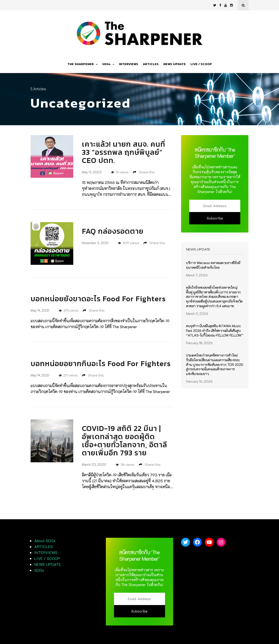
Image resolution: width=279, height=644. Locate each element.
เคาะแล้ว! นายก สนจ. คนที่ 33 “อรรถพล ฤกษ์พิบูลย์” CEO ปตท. (124, 152)
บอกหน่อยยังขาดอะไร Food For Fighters (98, 299)
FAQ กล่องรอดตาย (113, 231)
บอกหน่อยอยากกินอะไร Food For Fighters (101, 364)
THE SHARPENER (82, 64)
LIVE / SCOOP (201, 64)
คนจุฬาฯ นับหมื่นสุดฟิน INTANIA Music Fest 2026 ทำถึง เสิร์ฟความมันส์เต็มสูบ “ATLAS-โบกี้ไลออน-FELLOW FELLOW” (214, 331)
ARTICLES (151, 64)
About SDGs (45, 541)
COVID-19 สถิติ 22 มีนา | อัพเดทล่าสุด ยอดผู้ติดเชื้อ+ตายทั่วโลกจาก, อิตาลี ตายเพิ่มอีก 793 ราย (125, 441)
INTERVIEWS (129, 64)
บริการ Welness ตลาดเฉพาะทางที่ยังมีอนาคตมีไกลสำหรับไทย (213, 265)
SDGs (108, 64)
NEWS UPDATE (175, 64)
